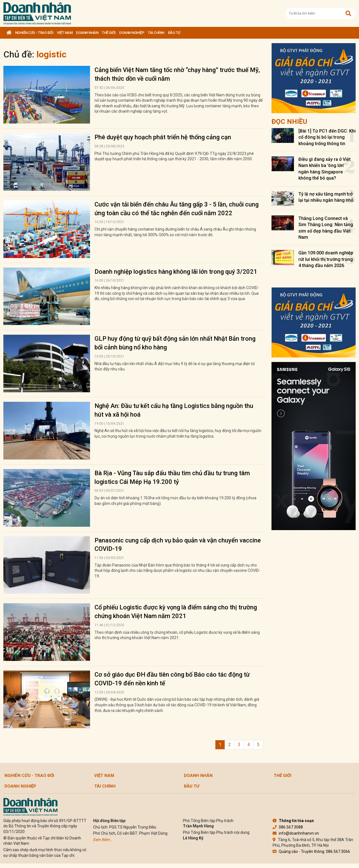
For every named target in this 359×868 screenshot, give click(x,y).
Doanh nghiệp (132, 33)
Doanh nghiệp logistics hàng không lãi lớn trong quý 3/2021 (176, 272)
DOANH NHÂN (87, 33)
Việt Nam (65, 33)
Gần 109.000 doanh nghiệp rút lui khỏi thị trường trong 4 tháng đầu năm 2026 (326, 259)
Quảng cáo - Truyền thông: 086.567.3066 (311, 851)
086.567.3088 (288, 827)
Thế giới (109, 33)
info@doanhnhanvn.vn (296, 833)
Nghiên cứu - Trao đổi (34, 33)
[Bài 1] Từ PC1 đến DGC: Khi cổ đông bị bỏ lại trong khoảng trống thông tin (327, 137)
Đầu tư (174, 33)
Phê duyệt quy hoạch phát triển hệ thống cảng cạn (163, 137)
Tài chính (156, 33)
